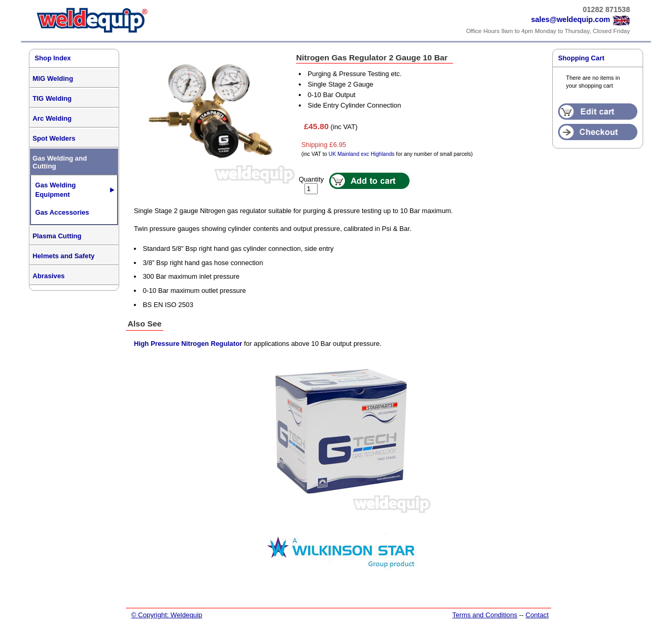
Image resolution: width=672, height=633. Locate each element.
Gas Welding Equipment (55, 190)
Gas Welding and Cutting (60, 162)
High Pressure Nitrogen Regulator (188, 344)
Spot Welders (54, 138)
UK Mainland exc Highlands (362, 154)
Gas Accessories (62, 212)
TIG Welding (52, 98)
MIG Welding (53, 78)
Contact (537, 615)
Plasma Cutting (57, 236)
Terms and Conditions (485, 615)
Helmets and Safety (64, 256)
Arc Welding (52, 118)
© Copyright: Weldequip (167, 615)
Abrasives (49, 276)
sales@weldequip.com (570, 19)
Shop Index (53, 58)
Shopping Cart (581, 58)
